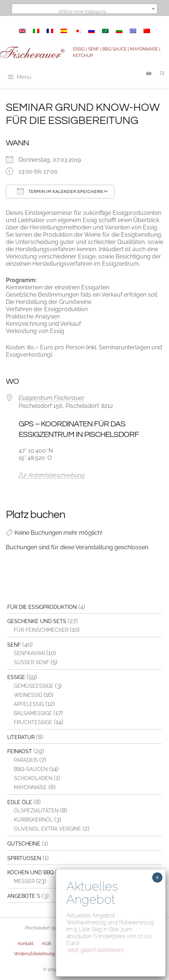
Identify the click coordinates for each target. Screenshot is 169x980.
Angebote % (24, 896)
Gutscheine (24, 844)
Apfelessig (29, 704)
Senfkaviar (29, 653)
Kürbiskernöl (33, 820)
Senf (14, 645)
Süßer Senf (32, 662)
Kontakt (26, 944)
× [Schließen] (157, 877)
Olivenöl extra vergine (48, 829)
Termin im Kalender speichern (60, 191)
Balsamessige (33, 713)
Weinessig (28, 695)
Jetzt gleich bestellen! (95, 950)
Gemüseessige (34, 686)
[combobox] (84, 9)
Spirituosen (24, 858)
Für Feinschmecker (41, 630)
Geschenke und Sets (37, 621)
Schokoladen (33, 778)
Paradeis (26, 760)
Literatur (21, 737)
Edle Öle (20, 802)
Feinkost (20, 751)
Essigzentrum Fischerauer (51, 398)
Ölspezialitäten (36, 811)
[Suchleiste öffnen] (162, 73)
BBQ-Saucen (31, 769)
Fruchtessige (33, 722)
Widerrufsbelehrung (34, 954)
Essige (16, 677)
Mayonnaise (30, 787)
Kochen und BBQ (30, 872)
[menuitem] (22, 31)
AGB (46, 944)
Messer (24, 881)
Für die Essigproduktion (42, 607)
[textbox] (84, 11)
